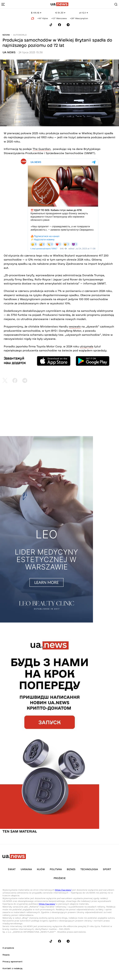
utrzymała (87, 346)
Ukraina (26, 869)
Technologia (89, 869)
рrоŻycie (60, 878)
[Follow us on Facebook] (59, 25)
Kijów (41, 869)
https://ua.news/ (63, 890)
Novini (6, 35)
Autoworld (20, 35)
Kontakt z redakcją (12, 968)
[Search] (116, 4)
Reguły (6, 955)
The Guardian (42, 149)
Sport (107, 869)
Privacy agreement (12, 962)
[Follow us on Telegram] (68, 25)
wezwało (75, 326)
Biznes (71, 869)
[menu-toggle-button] (3, 4)
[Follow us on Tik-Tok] (51, 25)
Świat (12, 869)
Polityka (56, 869)
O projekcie (8, 948)
